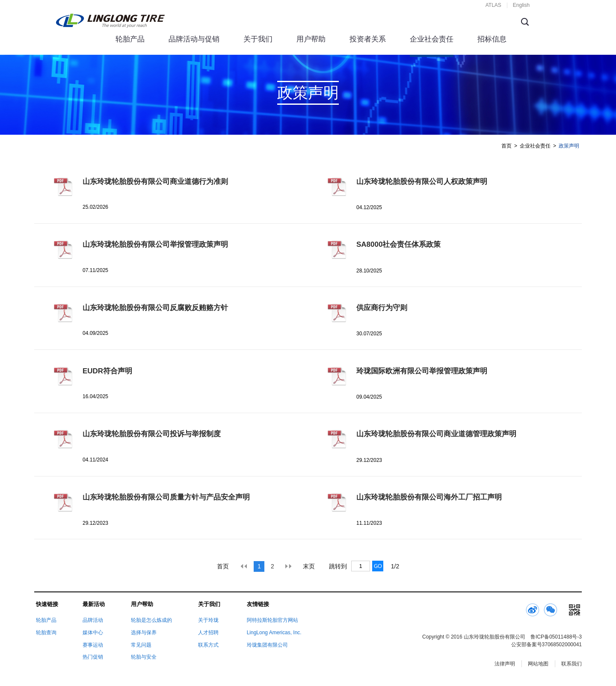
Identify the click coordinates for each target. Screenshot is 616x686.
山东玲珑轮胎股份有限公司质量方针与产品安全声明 (166, 497)
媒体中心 (93, 633)
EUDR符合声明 (107, 371)
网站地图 (538, 664)
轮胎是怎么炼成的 (151, 620)
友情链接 (258, 604)
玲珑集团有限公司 (267, 645)
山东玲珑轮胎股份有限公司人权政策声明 (422, 182)
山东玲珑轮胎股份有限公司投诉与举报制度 (152, 434)
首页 (506, 146)
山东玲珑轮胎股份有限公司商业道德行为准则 (155, 182)
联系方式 (208, 645)
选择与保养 (144, 633)
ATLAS (493, 5)
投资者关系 (368, 39)
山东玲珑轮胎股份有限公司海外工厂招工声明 (429, 497)
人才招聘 (208, 633)
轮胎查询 (46, 633)
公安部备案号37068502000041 (546, 645)
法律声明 (505, 664)
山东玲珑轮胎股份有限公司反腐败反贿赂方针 (155, 308)
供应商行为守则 (382, 308)
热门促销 (93, 657)
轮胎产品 (130, 39)
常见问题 (141, 645)
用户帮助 (311, 39)
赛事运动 (93, 645)
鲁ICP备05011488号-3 (556, 637)
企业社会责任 (432, 39)
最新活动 (94, 604)
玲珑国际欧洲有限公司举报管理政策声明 (422, 371)
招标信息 (492, 39)
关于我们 (258, 39)
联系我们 (572, 664)
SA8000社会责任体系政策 (398, 244)
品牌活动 (93, 620)
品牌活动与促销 (194, 39)
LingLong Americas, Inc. (274, 633)
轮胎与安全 (144, 657)
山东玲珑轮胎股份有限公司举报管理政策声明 (155, 244)
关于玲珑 (208, 620)
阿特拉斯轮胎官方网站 (272, 620)
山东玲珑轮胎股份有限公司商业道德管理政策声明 (436, 434)
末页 (309, 566)
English (521, 5)
